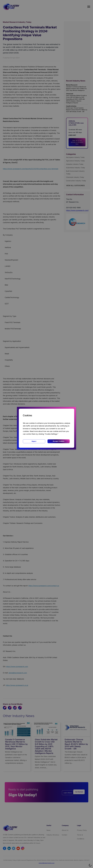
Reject (34, 441)
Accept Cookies (59, 441)
